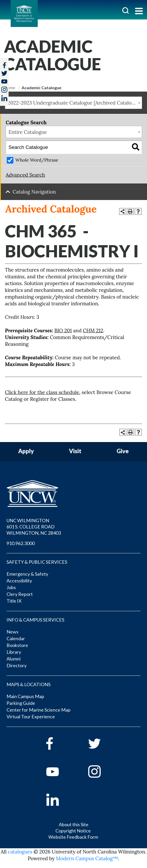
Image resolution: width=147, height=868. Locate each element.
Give (123, 451)
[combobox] (73, 103)
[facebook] (60, 743)
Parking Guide (21, 703)
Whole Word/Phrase (37, 160)
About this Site (74, 824)
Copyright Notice (73, 831)
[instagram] (4, 90)
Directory (17, 665)
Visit (75, 451)
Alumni (14, 659)
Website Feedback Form (73, 837)
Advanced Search (25, 175)
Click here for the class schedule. (43, 392)
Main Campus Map (25, 696)
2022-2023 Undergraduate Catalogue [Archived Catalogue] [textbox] (75, 103)
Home (10, 88)
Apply (26, 451)
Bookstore (17, 645)
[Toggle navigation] (139, 12)
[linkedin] (60, 800)
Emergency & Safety (27, 574)
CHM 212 (93, 330)
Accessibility (19, 581)
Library (14, 652)
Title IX (14, 601)
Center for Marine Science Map (39, 710)
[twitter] (4, 74)
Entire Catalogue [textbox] (28, 132)
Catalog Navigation (34, 192)
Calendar (16, 638)
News (12, 632)
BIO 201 (63, 330)
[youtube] (60, 771)
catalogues (20, 852)
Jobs (11, 587)
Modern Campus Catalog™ (87, 858)
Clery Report (20, 594)
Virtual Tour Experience (31, 717)
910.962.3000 (21, 543)
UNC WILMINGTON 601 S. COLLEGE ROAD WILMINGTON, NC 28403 (34, 527)
